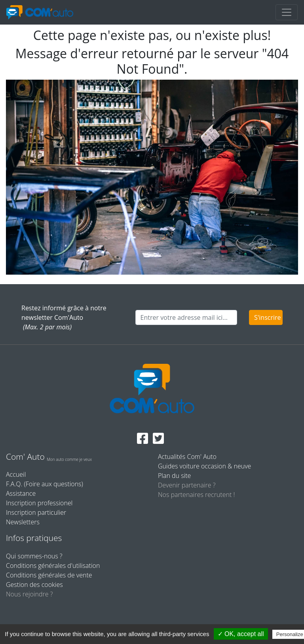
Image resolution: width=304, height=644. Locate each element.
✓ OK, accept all (241, 634)
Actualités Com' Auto (187, 457)
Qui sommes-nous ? (34, 556)
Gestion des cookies (34, 585)
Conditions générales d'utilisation (53, 566)
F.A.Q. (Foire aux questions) (45, 484)
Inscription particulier (36, 512)
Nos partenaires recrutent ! (196, 495)
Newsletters (23, 522)
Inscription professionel (39, 503)
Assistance (21, 493)
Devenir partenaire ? (187, 485)
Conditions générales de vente (49, 575)
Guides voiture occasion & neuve (204, 466)
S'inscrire (268, 317)
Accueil (16, 474)
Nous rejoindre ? (29, 594)
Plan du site (174, 476)
